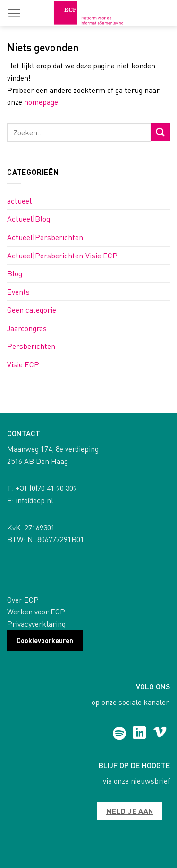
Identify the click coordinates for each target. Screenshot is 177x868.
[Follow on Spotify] (119, 734)
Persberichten (31, 346)
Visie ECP (23, 364)
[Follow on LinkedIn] (139, 734)
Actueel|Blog (29, 219)
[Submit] (160, 132)
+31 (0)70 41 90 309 (46, 488)
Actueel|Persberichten (45, 237)
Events (18, 292)
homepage (41, 102)
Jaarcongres (27, 328)
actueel (19, 201)
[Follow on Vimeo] (160, 734)
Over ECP (23, 599)
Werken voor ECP (36, 611)
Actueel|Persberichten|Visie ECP (62, 255)
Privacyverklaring (36, 624)
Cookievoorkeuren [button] (45, 640)
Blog (15, 273)
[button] (14, 13)
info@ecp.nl (34, 500)
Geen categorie (32, 310)
